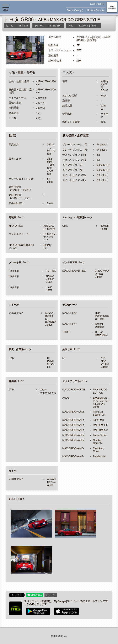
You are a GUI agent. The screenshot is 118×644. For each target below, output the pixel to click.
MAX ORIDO (97, 4)
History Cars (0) (96, 10)
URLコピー (51, 595)
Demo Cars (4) (75, 10)
